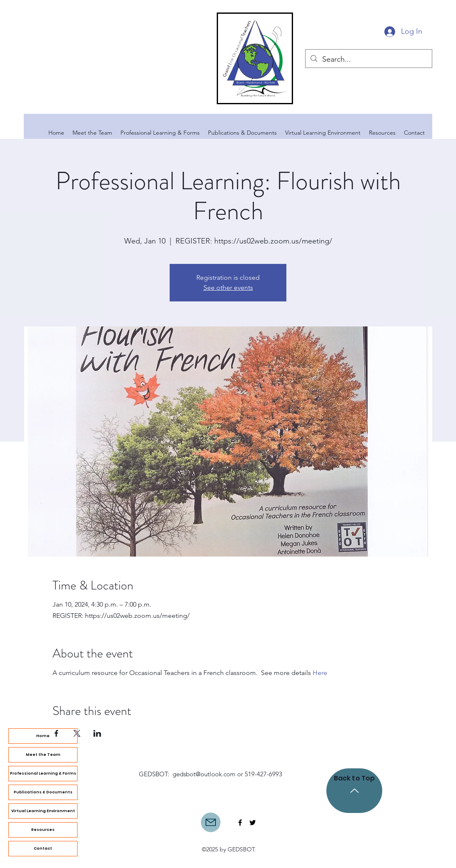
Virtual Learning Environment (43, 811)
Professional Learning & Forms (43, 773)
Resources (43, 830)
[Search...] (368, 60)
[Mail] (211, 822)
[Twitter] (253, 823)
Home (43, 736)
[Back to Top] (354, 791)
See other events (228, 287)
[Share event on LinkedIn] (97, 733)
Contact (43, 848)
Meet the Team (43, 755)
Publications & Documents (43, 792)
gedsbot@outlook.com (204, 774)
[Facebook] (240, 823)
